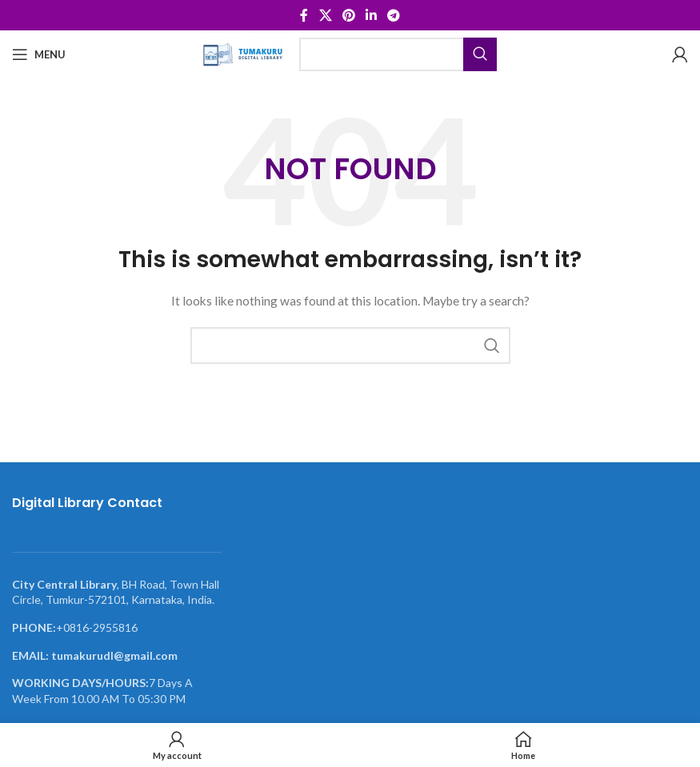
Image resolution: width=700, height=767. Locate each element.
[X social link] (325, 15)
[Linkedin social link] (372, 15)
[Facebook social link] (304, 15)
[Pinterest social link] (348, 15)
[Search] (398, 54)
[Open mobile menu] (39, 54)
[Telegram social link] (394, 15)
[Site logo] (243, 53)
